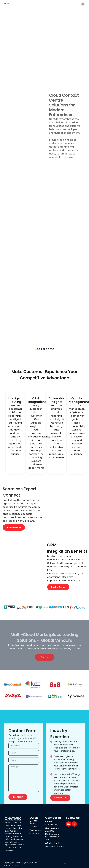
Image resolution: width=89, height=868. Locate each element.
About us (33, 827)
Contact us (34, 834)
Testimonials (35, 830)
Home (32, 823)
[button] (83, 4)
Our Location (52, 828)
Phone (49, 821)
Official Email (52, 843)
